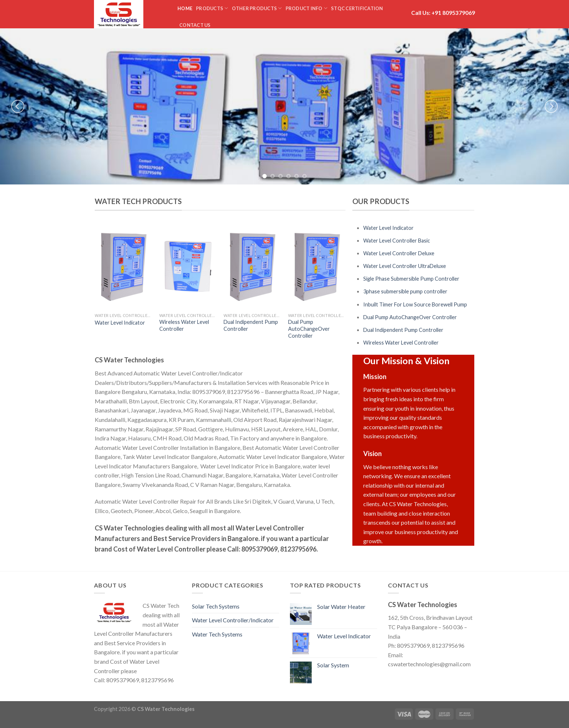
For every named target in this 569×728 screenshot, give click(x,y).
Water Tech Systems (217, 634)
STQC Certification (357, 8)
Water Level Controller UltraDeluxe (405, 266)
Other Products (257, 8)
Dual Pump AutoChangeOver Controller (309, 329)
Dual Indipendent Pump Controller (251, 325)
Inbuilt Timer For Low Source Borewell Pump (415, 304)
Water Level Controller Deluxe (399, 253)
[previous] (18, 106)
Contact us (195, 25)
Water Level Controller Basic (397, 241)
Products (212, 8)
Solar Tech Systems (216, 606)
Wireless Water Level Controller (184, 325)
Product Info (307, 8)
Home (185, 8)
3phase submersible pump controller (405, 291)
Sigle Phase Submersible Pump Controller (411, 279)
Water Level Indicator (120, 323)
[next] (551, 106)
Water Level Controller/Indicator (233, 620)
